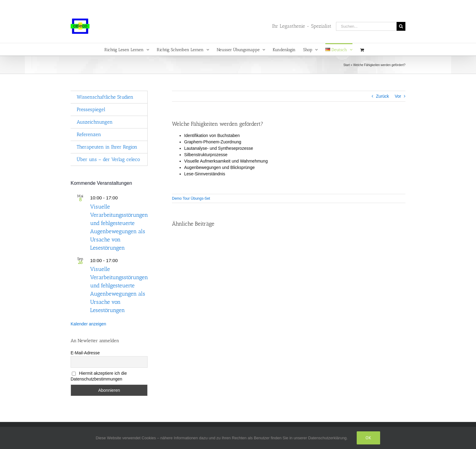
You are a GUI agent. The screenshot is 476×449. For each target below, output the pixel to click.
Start (346, 65)
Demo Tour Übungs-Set (191, 198)
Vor (398, 96)
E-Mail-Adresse (85, 353)
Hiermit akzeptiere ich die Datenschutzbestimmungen (99, 376)
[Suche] (401, 26)
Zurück (382, 96)
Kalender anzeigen (88, 324)
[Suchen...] (366, 26)
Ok (368, 438)
